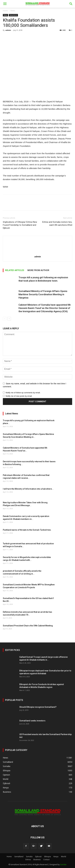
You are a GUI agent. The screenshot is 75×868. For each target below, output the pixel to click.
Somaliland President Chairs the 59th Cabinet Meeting (28, 626)
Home (5, 11)
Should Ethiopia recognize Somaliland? (38, 707)
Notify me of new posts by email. (19, 396)
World (64, 857)
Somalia (29, 857)
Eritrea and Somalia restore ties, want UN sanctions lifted (57, 223)
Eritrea (28, 860)
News (13, 11)
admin (8, 30)
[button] (71, 4)
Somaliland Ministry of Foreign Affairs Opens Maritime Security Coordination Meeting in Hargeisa (43, 294)
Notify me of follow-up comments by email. (23, 393)
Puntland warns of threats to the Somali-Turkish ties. (27, 530)
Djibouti (38, 857)
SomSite (63, 865)
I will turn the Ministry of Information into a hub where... (28, 489)
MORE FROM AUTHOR (38, 270)
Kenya (56, 857)
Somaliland (13, 15)
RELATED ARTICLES (15, 270)
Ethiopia (48, 857)
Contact (46, 860)
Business (37, 860)
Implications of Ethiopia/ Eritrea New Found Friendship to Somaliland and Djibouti (20, 225)
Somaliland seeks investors (32, 721)
